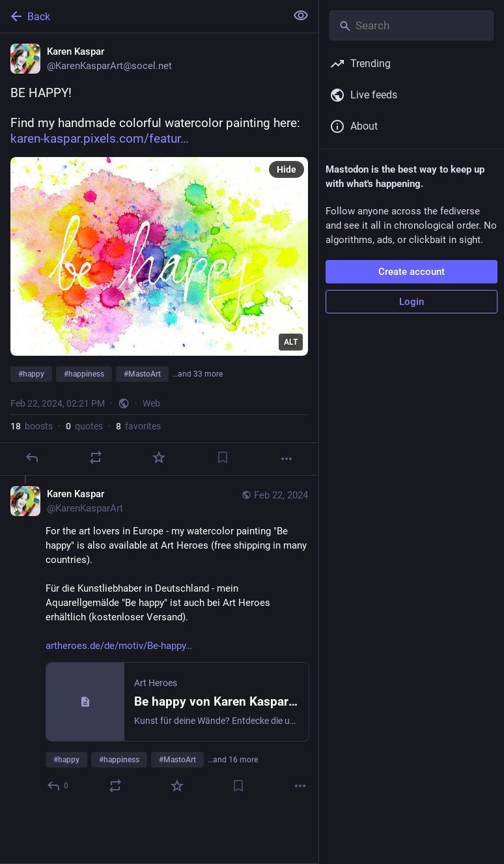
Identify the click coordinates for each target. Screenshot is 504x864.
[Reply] (32, 457)
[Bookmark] (223, 457)
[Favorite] (159, 457)
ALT (291, 342)
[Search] (412, 25)
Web (151, 403)
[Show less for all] (301, 16)
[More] (287, 459)
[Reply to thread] (58, 786)
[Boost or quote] (96, 457)
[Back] (142, 16)
